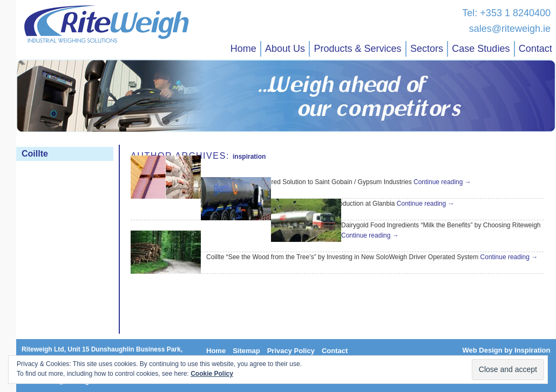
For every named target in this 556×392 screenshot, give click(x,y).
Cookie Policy (212, 374)
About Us (285, 49)
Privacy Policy (291, 351)
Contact (535, 49)
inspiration (249, 157)
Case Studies (481, 49)
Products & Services (357, 49)
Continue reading (442, 182)
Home (243, 49)
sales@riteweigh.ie (510, 29)
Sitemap (246, 351)
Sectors (427, 49)
